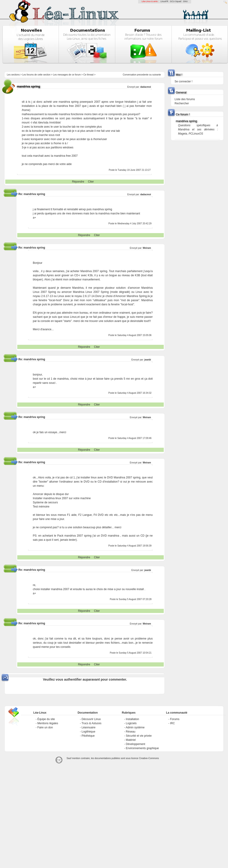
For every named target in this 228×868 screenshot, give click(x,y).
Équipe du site (46, 719)
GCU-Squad (176, 1)
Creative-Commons (149, 758)
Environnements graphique (142, 748)
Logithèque (88, 732)
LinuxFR (164, 1)
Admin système (135, 727)
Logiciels (131, 723)
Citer (91, 182)
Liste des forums (185, 99)
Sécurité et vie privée (139, 736)
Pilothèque (88, 736)
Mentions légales (48, 723)
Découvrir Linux (91, 719)
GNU (185, 1)
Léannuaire (88, 727)
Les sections (13, 75)
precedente (143, 75)
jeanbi (148, 360)
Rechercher (182, 103)
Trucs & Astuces (91, 723)
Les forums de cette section (36, 75)
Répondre (78, 182)
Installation (132, 719)
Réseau (130, 732)
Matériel (131, 740)
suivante (156, 75)
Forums (175, 719)
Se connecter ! (183, 81)
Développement (135, 744)
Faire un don (45, 727)
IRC (172, 723)
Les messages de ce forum (67, 75)
